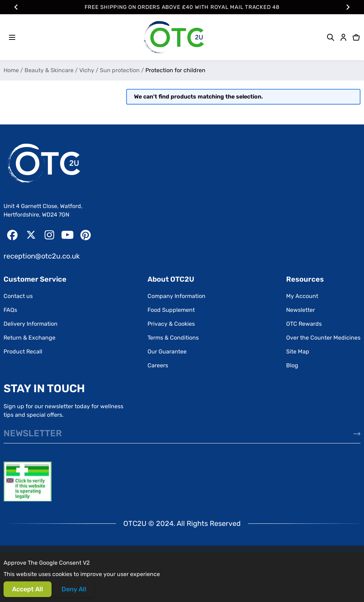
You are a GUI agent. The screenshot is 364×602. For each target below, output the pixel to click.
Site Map (298, 351)
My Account (302, 296)
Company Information (176, 296)
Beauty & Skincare (49, 70)
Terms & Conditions (173, 338)
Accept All (28, 589)
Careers (158, 365)
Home (11, 70)
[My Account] (343, 37)
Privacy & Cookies (171, 324)
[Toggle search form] (331, 37)
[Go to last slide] (16, 7)
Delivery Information (31, 324)
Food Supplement (171, 310)
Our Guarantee (167, 351)
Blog (292, 365)
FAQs (10, 310)
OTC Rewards (304, 324)
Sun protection (120, 70)
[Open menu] (12, 37)
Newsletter (301, 310)
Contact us (18, 296)
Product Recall (23, 351)
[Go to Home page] (173, 37)
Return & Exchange (30, 338)
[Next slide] (348, 7)
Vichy (87, 70)
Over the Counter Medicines (323, 338)
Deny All (74, 589)
